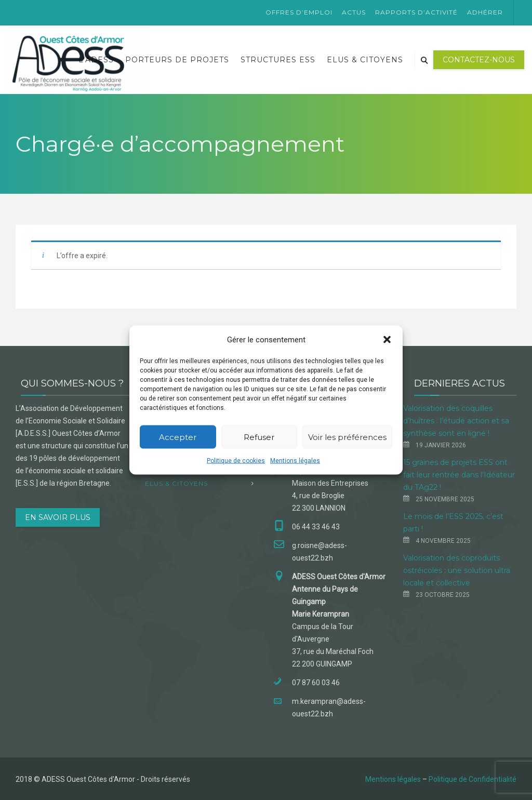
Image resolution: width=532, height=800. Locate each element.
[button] (387, 340)
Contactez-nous (479, 60)
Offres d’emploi (299, 12)
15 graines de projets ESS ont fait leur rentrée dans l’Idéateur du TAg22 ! (459, 475)
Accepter (178, 437)
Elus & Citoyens (365, 60)
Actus (354, 12)
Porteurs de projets (177, 60)
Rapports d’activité (416, 12)
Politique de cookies (236, 461)
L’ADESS (96, 60)
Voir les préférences (347, 437)
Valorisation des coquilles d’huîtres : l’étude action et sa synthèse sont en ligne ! (456, 421)
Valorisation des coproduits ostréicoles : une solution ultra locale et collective (457, 570)
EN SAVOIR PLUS (58, 517)
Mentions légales (295, 461)
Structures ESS (278, 60)
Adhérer (485, 12)
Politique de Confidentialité (473, 779)
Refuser (259, 437)
